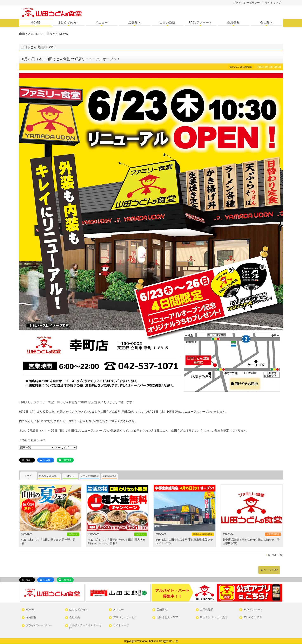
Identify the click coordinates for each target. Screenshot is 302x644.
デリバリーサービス (125, 618)
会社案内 (267, 22)
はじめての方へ (69, 22)
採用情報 (234, 22)
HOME (36, 22)
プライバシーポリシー (246, 3)
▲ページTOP (269, 570)
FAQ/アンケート (200, 22)
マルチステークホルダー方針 (85, 627)
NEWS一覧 (276, 555)
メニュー (102, 22)
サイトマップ (273, 3)
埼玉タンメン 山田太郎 (214, 618)
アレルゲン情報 (253, 618)
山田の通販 (167, 22)
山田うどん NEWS (167, 618)
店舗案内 (135, 22)
